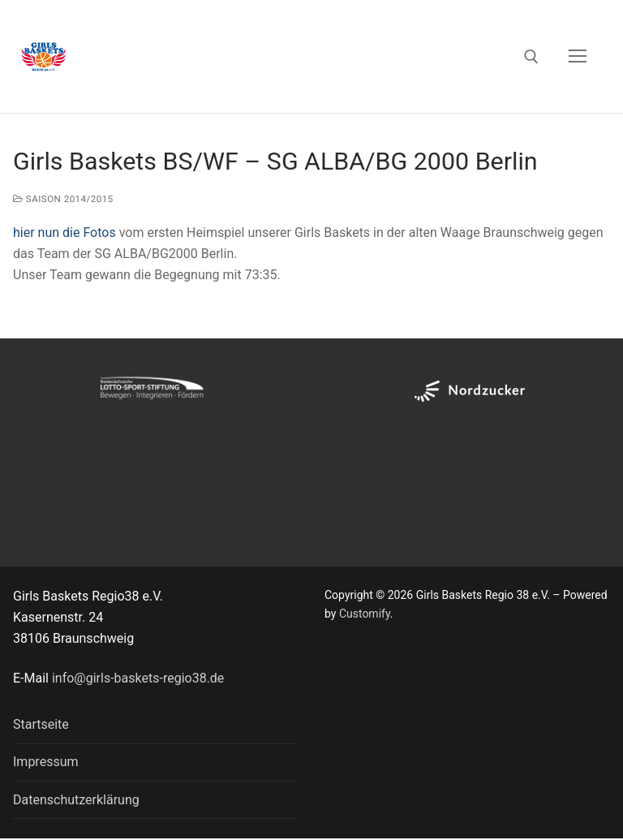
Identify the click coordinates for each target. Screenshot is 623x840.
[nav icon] (578, 57)
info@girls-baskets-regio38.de (138, 678)
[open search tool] (531, 57)
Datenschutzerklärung (76, 800)
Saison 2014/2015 (63, 199)
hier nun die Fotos (64, 233)
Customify (365, 614)
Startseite (41, 724)
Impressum (46, 762)
